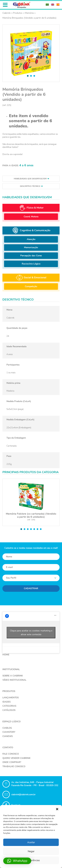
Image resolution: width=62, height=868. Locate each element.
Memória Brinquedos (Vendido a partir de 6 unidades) (29, 18)
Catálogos (9, 710)
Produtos (18, 13)
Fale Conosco (11, 754)
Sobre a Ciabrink (13, 676)
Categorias (9, 706)
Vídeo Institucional (14, 680)
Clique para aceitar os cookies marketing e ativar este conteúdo (31, 633)
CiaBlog (7, 728)
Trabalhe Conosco (14, 767)
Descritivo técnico (31, 186)
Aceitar (31, 842)
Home (6, 655)
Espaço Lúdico (12, 722)
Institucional (11, 669)
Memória (29, 13)
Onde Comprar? (12, 762)
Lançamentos (11, 698)
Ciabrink (6, 13)
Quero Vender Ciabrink (16, 758)
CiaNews (8, 736)
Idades (6, 702)
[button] (57, 809)
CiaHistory (9, 732)
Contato (8, 748)
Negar (31, 851)
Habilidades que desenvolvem (31, 179)
